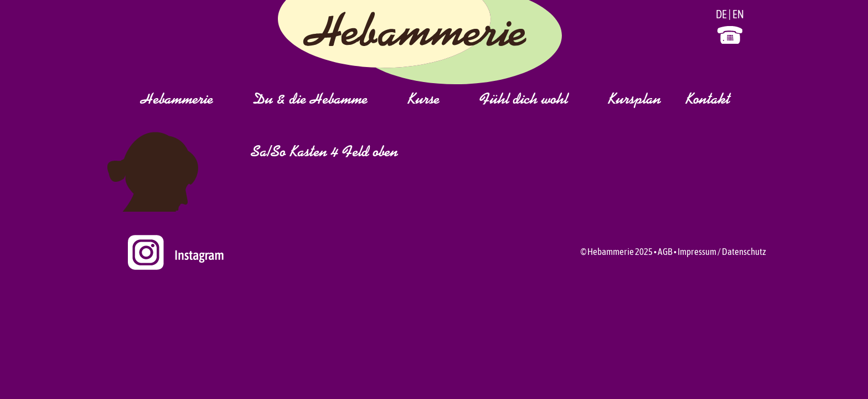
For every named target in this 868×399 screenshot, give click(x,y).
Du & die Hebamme (324, 100)
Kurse (437, 100)
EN (738, 14)
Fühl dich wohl (537, 100)
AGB (665, 252)
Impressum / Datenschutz (722, 252)
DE (721, 14)
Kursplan (634, 100)
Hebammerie (190, 100)
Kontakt (708, 100)
